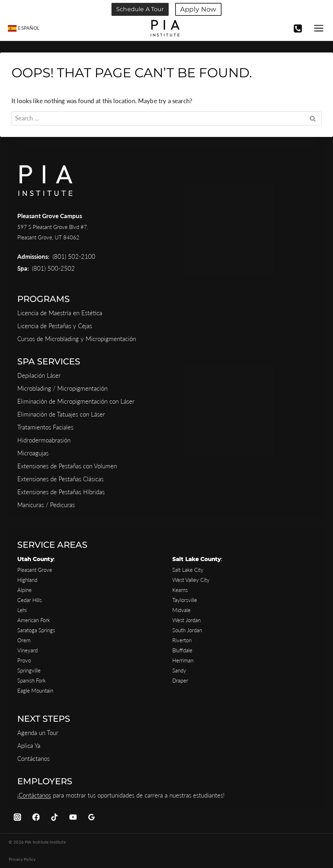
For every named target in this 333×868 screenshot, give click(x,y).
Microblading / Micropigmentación (62, 388)
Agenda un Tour (38, 733)
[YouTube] (73, 817)
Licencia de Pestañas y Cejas (55, 326)
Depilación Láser (39, 375)
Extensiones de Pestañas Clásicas (60, 479)
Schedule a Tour (140, 9)
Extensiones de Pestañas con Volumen (67, 466)
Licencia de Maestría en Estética (60, 313)
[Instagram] (17, 817)
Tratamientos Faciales (45, 427)
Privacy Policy (22, 859)
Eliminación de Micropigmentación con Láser (76, 401)
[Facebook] (36, 817)
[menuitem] (24, 28)
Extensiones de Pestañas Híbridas (61, 492)
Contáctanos (33, 759)
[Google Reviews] (92, 817)
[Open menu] (318, 28)
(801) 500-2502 (53, 268)
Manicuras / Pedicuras (46, 505)
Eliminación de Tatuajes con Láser (61, 414)
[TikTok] (54, 817)
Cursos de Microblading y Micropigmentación (77, 339)
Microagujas (33, 453)
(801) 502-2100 (74, 256)
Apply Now (198, 9)
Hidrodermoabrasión (44, 440)
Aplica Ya (29, 746)
